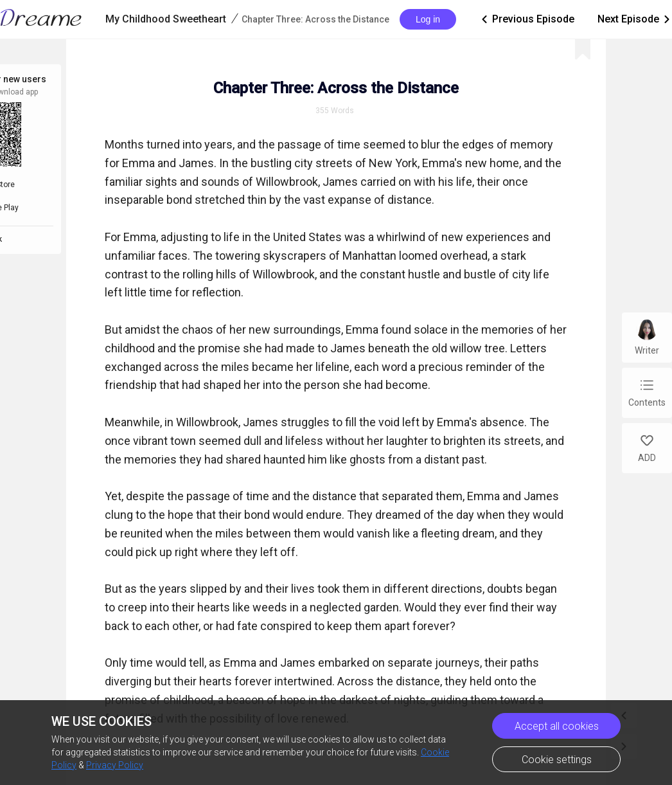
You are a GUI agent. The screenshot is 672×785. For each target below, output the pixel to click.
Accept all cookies (557, 726)
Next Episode (635, 19)
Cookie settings (557, 760)
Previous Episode (527, 19)
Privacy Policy (115, 765)
